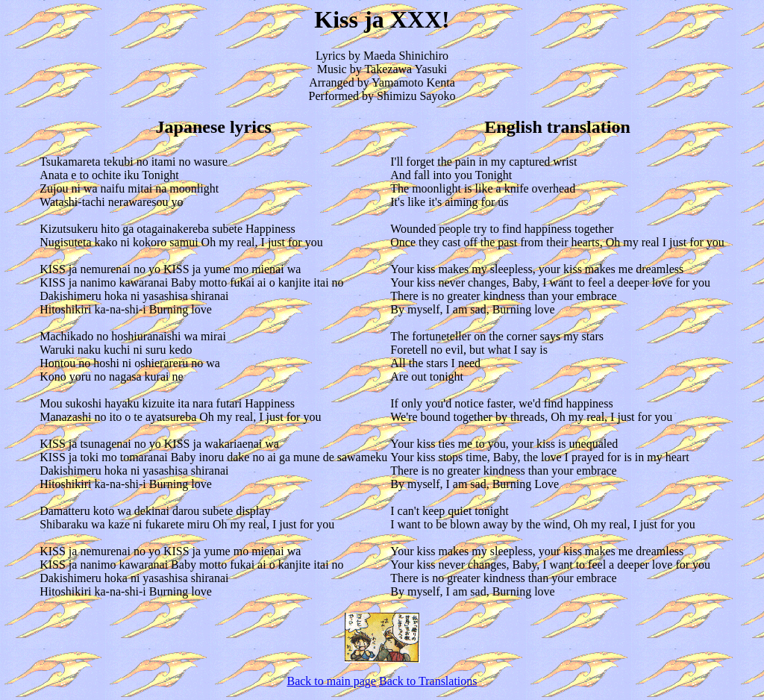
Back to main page (331, 681)
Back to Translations (428, 681)
